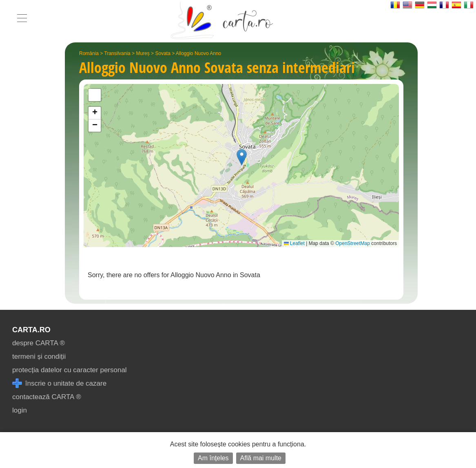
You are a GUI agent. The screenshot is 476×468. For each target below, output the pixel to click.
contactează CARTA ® (47, 397)
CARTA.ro (31, 330)
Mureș (143, 53)
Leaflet (294, 243)
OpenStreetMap (353, 243)
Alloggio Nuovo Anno (198, 53)
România (89, 53)
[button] (242, 157)
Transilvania (117, 53)
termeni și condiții (39, 357)
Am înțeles (213, 458)
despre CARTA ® (39, 343)
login (20, 410)
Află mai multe (261, 458)
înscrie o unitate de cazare (59, 383)
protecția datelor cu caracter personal (70, 370)
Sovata (163, 53)
